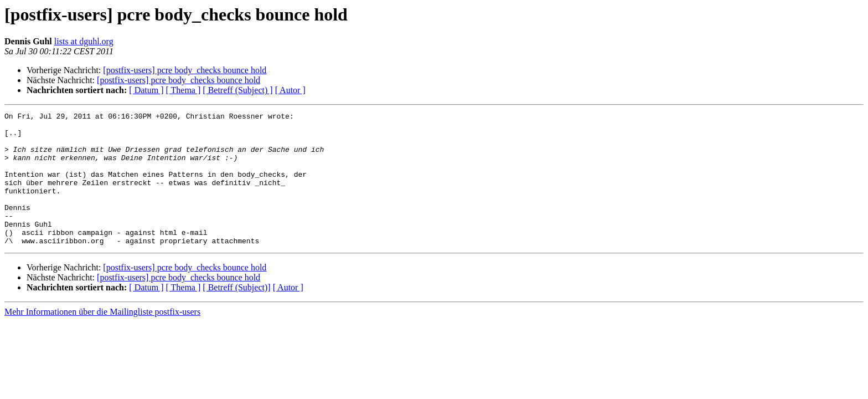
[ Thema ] (184, 90)
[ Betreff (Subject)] (236, 314)
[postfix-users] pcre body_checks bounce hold (185, 70)
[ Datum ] (146, 90)
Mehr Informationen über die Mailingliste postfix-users (102, 338)
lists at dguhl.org (84, 41)
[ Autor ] (290, 90)
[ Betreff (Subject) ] (237, 90)
